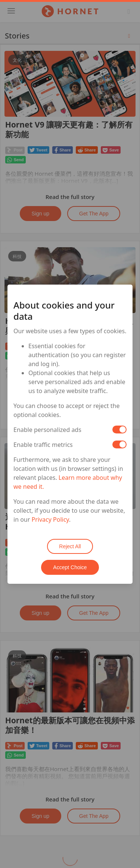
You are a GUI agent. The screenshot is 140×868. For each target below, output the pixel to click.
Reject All (70, 546)
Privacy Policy (50, 519)
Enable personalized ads (47, 430)
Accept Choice (70, 567)
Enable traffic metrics (43, 445)
